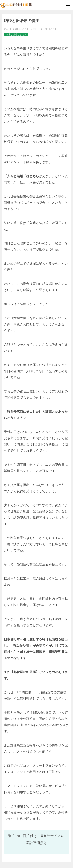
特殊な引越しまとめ (16, 35)
